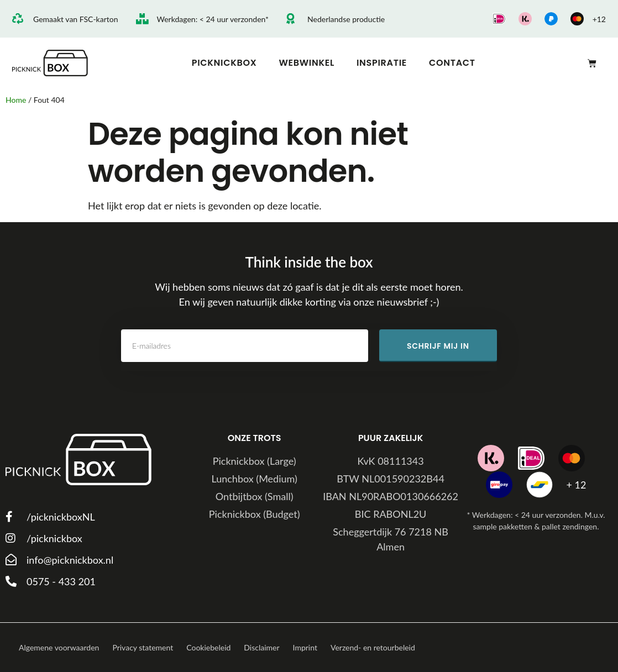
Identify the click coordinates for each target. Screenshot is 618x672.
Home (16, 100)
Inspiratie (382, 63)
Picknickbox (224, 63)
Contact (452, 63)
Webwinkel (307, 63)
